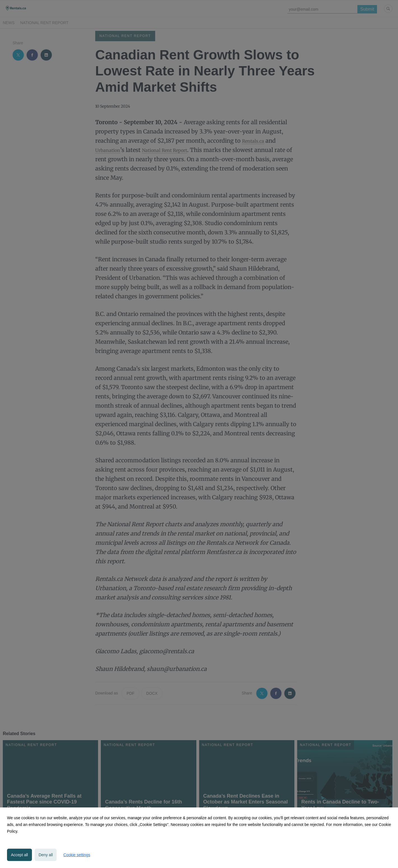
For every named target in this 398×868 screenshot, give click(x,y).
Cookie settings (77, 855)
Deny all (46, 855)
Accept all (19, 855)
